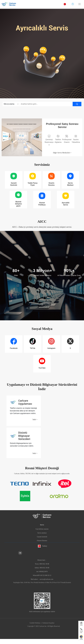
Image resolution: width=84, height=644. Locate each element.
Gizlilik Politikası (35, 623)
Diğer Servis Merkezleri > (62, 153)
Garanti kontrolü (42, 537)
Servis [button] (42, 525)
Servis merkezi (42, 533)
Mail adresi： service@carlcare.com (42, 579)
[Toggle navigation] (80, 4)
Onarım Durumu (42, 541)
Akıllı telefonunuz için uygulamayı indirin (42, 612)
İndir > (35, 419)
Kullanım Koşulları (49, 623)
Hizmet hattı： (42, 568)
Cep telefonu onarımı (42, 529)
